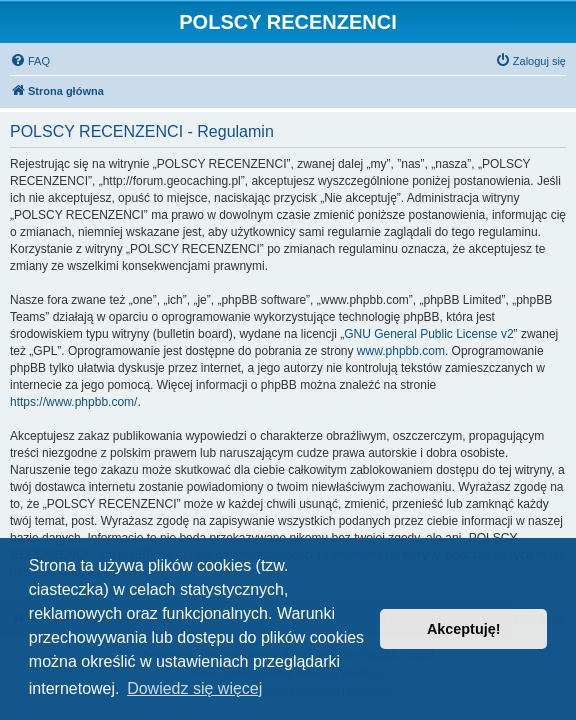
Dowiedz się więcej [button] (194, 688)
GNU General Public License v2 (428, 334)
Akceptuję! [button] (464, 629)
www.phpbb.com (401, 351)
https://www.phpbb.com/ (73, 402)
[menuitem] (30, 61)
